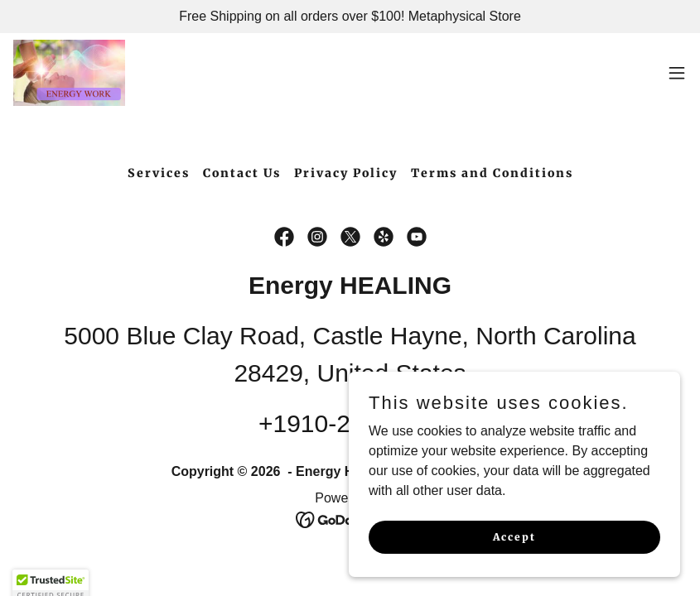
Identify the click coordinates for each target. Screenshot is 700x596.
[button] (677, 73)
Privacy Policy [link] (346, 173)
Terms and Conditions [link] (492, 173)
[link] (69, 73)
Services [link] (159, 173)
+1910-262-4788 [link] (350, 423)
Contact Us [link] (242, 173)
